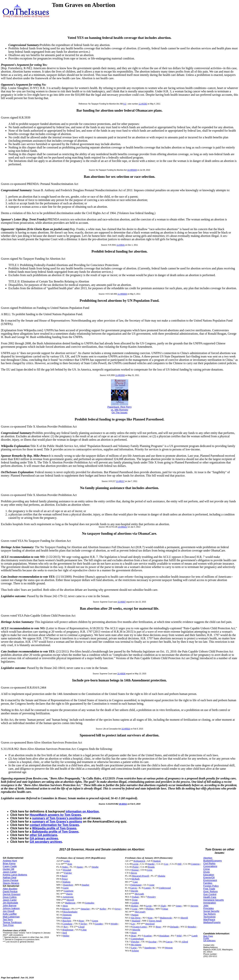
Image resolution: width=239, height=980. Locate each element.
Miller (66, 936)
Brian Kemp (9, 863)
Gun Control (210, 894)
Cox (166, 864)
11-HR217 (120, 481)
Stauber (86, 885)
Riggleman (68, 930)
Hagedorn (68, 885)
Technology (209, 917)
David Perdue (10, 891)
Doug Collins (10, 897)
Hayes (134, 873)
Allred (185, 942)
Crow (150, 870)
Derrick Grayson (12, 894)
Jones (179, 906)
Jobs (206, 905)
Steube (95, 867)
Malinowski (166, 918)
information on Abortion (82, 811)
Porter (136, 867)
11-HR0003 (122, 294)
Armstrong (68, 897)
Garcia (134, 888)
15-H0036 (121, 674)
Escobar (152, 942)
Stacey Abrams (11, 883)
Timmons (67, 915)
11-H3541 (121, 245)
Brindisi (192, 927)
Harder (151, 864)
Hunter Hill (8, 869)
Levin (135, 864)
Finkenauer (136, 885)
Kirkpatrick (139, 861)
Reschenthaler (70, 912)
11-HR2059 (120, 375)
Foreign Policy (211, 886)
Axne (152, 885)
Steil (65, 933)
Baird (65, 876)
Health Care (210, 897)
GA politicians (209, 941)
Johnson (66, 918)
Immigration (210, 903)
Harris (69, 894)
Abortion (208, 858)
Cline (84, 930)
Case (135, 882)
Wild (179, 936)
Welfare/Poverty (212, 922)
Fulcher (68, 873)
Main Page (208, 936)
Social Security (211, 911)
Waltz (65, 867)
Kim (70, 864)
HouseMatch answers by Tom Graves (55, 815)
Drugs (207, 872)
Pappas (135, 915)
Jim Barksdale (10, 903)
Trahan (135, 897)
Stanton (157, 861)
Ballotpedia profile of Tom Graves (55, 832)
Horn (134, 933)
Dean (133, 936)
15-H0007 (122, 602)
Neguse (135, 870)
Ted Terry (8, 920)
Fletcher (135, 942)
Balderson (70, 903)
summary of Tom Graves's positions (57, 818)
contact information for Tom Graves (54, 825)
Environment (210, 880)
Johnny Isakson (11, 908)
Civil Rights (209, 863)
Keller (103, 909)
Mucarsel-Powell (141, 876)
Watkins (66, 882)
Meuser (66, 909)
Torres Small (155, 921)
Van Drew (136, 918)
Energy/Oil (209, 877)
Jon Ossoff (9, 911)
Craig (135, 909)
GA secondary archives (46, 842)
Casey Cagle (10, 866)
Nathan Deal (10, 877)
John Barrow (10, 905)
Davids (135, 891)
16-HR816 (126, 729)
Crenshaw (67, 924)
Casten (147, 888)
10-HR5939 (132, 170)
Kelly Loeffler (10, 914)
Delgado (174, 927)
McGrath (139, 894)
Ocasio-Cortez (140, 927)
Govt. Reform (211, 891)
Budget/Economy (213, 861)
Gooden (99, 924)
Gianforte (69, 891)
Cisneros (195, 864)
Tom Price (8, 925)
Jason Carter (10, 872)
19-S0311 (123, 804)
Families (208, 883)
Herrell (70, 900)
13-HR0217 (123, 527)
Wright (114, 924)
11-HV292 (143, 104)
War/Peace (209, 920)
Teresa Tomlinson (12, 922)
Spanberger (150, 948)
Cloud (82, 927)
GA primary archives (44, 838)
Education (209, 875)
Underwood (165, 888)
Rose (82, 921)
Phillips (150, 909)
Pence (65, 879)
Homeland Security (214, 900)
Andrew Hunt (10, 861)
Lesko (67, 861)
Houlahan (164, 936)
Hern (65, 906)
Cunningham (137, 939)
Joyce (118, 909)
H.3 (125, 104)
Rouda (151, 867)
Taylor (84, 924)
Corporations (210, 866)
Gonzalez (90, 903)
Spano (80, 867)
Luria (134, 948)
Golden (135, 903)
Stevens (194, 906)
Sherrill (184, 918)
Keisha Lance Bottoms (15, 875)
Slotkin (135, 906)
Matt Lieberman (11, 917)
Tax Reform (209, 914)
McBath (135, 879)
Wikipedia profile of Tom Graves (54, 828)
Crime (207, 869)
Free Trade (209, 889)
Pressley (152, 897)
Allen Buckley (10, 889)
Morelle (136, 930)
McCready (140, 912)
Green (95, 921)
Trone (135, 900)
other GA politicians (44, 835)
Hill (180, 864)
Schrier (135, 951)
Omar (165, 909)
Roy (66, 927)
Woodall (67, 870)
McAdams (136, 945)
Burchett (67, 921)
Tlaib (163, 906)
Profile (206, 938)
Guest (66, 888)
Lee (133, 924)
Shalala (161, 876)
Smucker (85, 909)
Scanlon (148, 936)
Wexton (169, 948)
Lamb (195, 936)
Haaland (136, 921)
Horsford (150, 924)
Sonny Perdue (10, 880)
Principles (209, 908)
